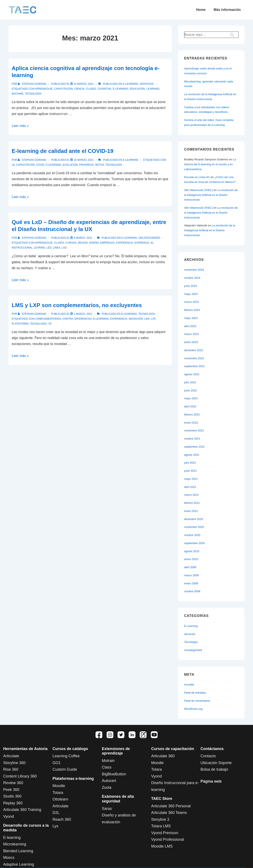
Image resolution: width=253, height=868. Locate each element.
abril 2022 (190, 406)
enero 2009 (191, 583)
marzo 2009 (191, 575)
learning (153, 89)
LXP (153, 319)
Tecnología (146, 314)
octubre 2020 (192, 535)
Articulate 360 (163, 756)
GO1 (57, 763)
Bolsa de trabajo (214, 769)
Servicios (147, 84)
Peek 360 (11, 790)
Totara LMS (161, 826)
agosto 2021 (192, 455)
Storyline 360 (14, 763)
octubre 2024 (192, 278)
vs (50, 324)
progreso (86, 165)
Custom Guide (65, 769)
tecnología (33, 94)
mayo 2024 (191, 294)
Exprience (142, 243)
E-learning (12, 838)
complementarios (48, 319)
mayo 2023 (191, 318)
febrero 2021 (192, 503)
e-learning (120, 89)
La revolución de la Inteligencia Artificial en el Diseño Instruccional (211, 195)
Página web (211, 781)
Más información (227, 10)
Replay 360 (13, 803)
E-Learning (130, 84)
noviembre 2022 (194, 358)
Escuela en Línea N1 (197, 177)
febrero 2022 (192, 415)
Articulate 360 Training (22, 810)
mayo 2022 (191, 398)
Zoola (107, 788)
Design (83, 243)
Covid (40, 165)
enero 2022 (191, 423)
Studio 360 (12, 796)
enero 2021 (191, 511)
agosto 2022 (192, 374)
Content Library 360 (20, 776)
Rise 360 (11, 769)
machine (18, 94)
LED (49, 248)
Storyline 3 (160, 819)
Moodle (59, 786)
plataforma (20, 324)
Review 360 (13, 783)
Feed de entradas (195, 693)
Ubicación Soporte (216, 763)
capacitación (63, 89)
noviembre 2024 (194, 270)
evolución (70, 165)
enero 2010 (191, 559)
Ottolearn (60, 799)
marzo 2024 (191, 302)
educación (137, 89)
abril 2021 (190, 487)
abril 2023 (190, 326)
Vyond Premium (165, 833)
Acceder (189, 685)
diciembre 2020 (194, 519)
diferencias (83, 319)
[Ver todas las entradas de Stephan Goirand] (32, 84)
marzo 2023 (191, 334)
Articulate (11, 756)
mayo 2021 (191, 479)
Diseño (94, 243)
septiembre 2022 (194, 366)
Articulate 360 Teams (169, 813)
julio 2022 (190, 382)
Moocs (9, 858)
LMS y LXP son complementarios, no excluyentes (77, 305)
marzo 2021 (191, 495)
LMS (147, 319)
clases (91, 89)
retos (100, 165)
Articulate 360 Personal (171, 806)
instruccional (22, 248)
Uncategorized (149, 238)
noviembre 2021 (194, 430)
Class (107, 767)
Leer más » (20, 126)
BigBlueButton (114, 774)
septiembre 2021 (194, 447)
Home (201, 10)
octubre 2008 (192, 591)
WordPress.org (193, 709)
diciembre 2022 (194, 350)
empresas (107, 243)
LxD (64, 248)
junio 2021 (190, 471)
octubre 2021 (192, 439)
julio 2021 (190, 463)
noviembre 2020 (194, 527)
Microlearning (15, 844)
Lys (55, 826)
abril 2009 (190, 567)
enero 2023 (191, 342)
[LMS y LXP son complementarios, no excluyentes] (83, 314)
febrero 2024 (192, 310)
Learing (40, 248)
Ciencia (79, 89)
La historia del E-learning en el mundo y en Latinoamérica (210, 164)
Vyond (9, 816)
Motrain (108, 761)
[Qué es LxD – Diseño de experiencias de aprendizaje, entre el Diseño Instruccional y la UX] (83, 238)
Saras (107, 809)
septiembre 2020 (194, 543)
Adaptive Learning (19, 864)
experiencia (124, 243)
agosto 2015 (192, 551)
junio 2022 (190, 390)
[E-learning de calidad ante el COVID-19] (84, 160)
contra (68, 319)
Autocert (109, 781)
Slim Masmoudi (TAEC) (198, 190)
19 (13, 165)
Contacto (208, 756)
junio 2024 (190, 286)
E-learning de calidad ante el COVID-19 (63, 151)
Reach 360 (62, 819)
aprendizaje (44, 89)
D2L (56, 813)
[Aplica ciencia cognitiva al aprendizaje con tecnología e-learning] (84, 84)
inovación (136, 319)
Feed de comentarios (197, 701)
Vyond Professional (168, 839)
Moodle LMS (162, 846)
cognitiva (104, 89)
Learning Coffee (66, 756)
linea (57, 248)
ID (152, 243)
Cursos (71, 243)
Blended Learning (18, 851)
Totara (58, 793)
